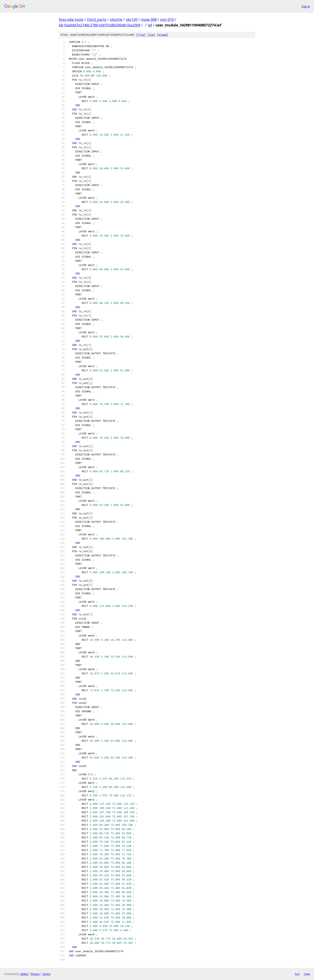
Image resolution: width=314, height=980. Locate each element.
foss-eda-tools (71, 19)
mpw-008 (149, 19)
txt (297, 974)
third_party (97, 19)
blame (163, 35)
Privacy (35, 974)
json (307, 974)
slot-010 (167, 19)
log (151, 35)
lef (150, 25)
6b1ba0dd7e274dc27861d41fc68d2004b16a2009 (100, 25)
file (141, 35)
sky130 (132, 19)
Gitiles (24, 974)
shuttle (116, 19)
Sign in (306, 6)
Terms (46, 974)
